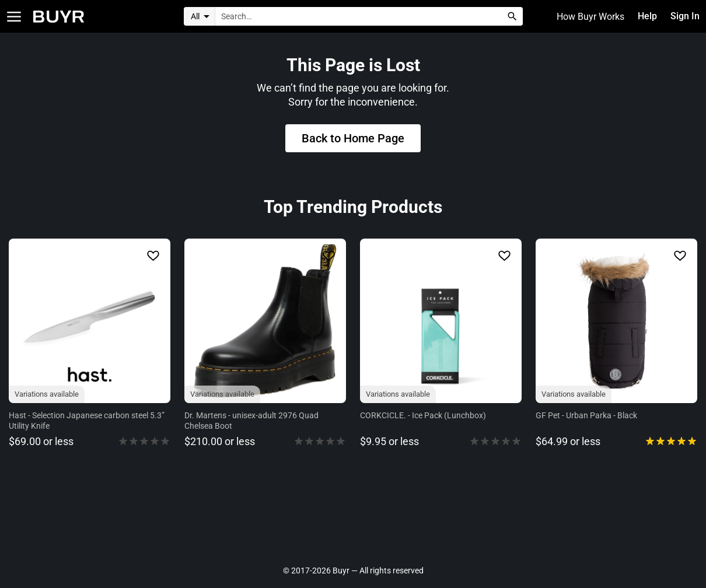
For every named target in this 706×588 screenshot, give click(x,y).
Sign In (685, 17)
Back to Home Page (353, 139)
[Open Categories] (14, 17)
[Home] (59, 17)
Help (647, 17)
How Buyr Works (590, 17)
